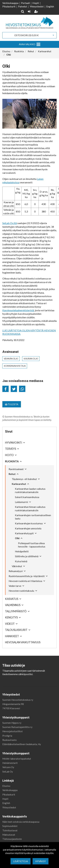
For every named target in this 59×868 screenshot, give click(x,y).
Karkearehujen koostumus (29, 523)
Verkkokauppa (10, 3)
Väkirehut (17, 566)
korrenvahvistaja (15, 366)
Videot (10, 624)
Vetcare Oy (8, 767)
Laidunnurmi (21, 502)
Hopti (36, 3)
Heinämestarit (10, 763)
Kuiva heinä (21, 561)
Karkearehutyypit (24, 533)
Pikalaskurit (9, 6)
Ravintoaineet (16, 469)
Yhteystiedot (37, 6)
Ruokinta (12, 461)
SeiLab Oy (8, 772)
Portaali (25, 3)
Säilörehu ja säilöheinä (27, 556)
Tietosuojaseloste (12, 839)
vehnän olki (11, 359)
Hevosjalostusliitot (13, 731)
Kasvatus (12, 599)
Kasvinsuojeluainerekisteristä (18, 310)
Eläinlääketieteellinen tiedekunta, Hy (22, 744)
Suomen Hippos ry (12, 723)
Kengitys (11, 617)
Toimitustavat (10, 830)
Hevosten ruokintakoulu (21, 591)
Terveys (11, 449)
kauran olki (31, 359)
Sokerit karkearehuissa (27, 497)
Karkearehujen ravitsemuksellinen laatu (33, 517)
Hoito (9, 455)
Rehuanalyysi (16, 571)
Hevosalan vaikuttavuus (23, 642)
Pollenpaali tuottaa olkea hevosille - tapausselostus (32, 545)
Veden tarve (15, 586)
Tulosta (12, 404)
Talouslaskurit (16, 630)
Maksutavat (9, 835)
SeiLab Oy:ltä (10, 223)
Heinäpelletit (22, 551)
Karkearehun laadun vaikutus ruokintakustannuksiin (30, 490)
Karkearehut (19, 484)
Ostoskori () (26, 35)
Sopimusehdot (10, 826)
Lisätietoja (21, 861)
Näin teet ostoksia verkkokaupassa (21, 822)
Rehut (12, 474)
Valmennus (13, 605)
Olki (17, 538)
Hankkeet (12, 636)
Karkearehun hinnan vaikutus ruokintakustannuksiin (30, 509)
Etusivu (6, 786)
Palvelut (22, 6)
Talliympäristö (16, 611)
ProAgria (7, 736)
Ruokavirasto (10, 740)
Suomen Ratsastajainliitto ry (17, 727)
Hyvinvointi (14, 443)
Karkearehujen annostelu (28, 528)
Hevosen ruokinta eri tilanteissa (25, 581)
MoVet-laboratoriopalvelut (17, 759)
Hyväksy (41, 861)
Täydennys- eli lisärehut (24, 479)
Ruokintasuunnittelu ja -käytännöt (27, 576)
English (50, 6)
